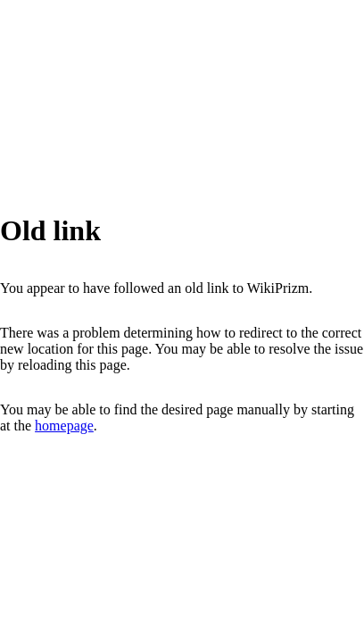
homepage (64, 426)
